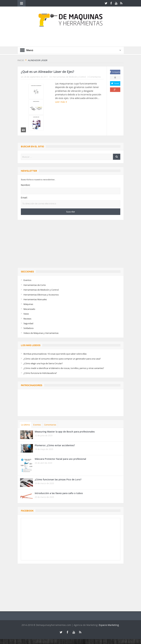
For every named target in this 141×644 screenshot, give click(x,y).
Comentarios (50, 425)
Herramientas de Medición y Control (69, 77)
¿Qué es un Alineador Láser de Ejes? (48, 72)
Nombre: (26, 185)
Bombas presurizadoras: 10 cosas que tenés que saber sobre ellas (55, 354)
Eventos (27, 280)
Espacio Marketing (109, 625)
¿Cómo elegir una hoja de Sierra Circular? (43, 363)
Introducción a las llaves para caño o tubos (59, 493)
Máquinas (28, 304)
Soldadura (28, 328)
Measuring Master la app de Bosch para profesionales (65, 432)
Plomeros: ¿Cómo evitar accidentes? (55, 445)
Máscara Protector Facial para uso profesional (60, 459)
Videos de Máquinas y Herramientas (41, 333)
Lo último (25, 425)
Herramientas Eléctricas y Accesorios (41, 295)
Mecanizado (29, 309)
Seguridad (28, 323)
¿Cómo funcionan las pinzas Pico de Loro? (58, 479)
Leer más (61, 102)
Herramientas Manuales (35, 299)
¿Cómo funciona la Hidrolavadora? (40, 373)
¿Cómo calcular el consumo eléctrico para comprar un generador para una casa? (62, 359)
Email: (24, 198)
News (26, 314)
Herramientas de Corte (35, 285)
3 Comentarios (94, 77)
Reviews (27, 319)
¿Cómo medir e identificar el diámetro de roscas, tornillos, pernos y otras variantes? (64, 368)
